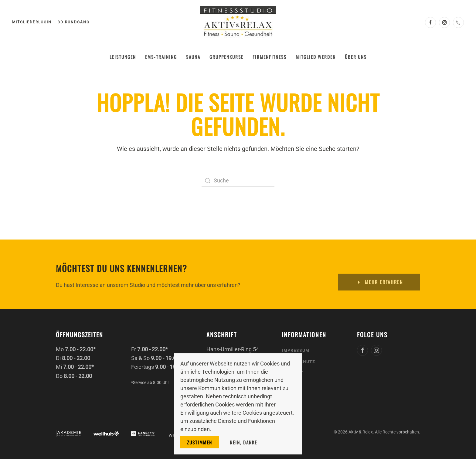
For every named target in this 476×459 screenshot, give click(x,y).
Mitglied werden (316, 57)
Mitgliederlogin (32, 22)
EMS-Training (161, 57)
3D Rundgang (74, 22)
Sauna (193, 57)
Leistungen (123, 57)
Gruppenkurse (226, 57)
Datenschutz (299, 361)
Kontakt (292, 372)
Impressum (296, 350)
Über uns (356, 57)
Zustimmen (200, 442)
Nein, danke (243, 442)
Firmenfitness (270, 57)
